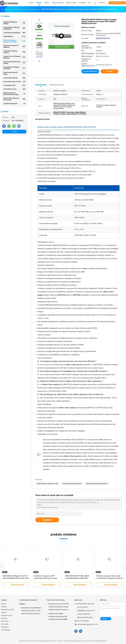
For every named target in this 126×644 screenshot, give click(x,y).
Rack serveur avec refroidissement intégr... (14, 94)
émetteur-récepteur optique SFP (72, 484)
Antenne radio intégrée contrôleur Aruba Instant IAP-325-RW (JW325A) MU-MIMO (58, 616)
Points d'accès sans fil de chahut (14, 63)
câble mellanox (14, 36)
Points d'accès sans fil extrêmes (14, 46)
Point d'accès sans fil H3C (14, 82)
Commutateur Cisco (14, 89)
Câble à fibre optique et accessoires (14, 99)
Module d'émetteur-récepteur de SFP (48, 484)
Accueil (3, 604)
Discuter (14, 132)
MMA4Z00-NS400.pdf (103, 38)
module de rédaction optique (14, 23)
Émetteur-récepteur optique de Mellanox (14, 41)
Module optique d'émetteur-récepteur (97, 484)
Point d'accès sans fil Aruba (14, 73)
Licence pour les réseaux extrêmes (14, 57)
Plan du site (5, 621)
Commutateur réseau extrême (14, 52)
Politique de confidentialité (6, 628)
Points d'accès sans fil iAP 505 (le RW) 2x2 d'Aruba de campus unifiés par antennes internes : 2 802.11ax (59, 607)
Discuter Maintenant (117, 3)
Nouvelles (4, 618)
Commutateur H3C (14, 85)
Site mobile (5, 624)
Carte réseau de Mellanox (14, 33)
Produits (4, 607)
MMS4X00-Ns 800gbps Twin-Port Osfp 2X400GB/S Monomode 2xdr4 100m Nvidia (16, 578)
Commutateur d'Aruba (14, 78)
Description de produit (57, 85)
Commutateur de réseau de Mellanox (14, 28)
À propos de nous (7, 615)
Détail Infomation (41, 85)
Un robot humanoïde (14, 104)
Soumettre (47, 520)
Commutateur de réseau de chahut (14, 68)
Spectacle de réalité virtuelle (7, 611)
